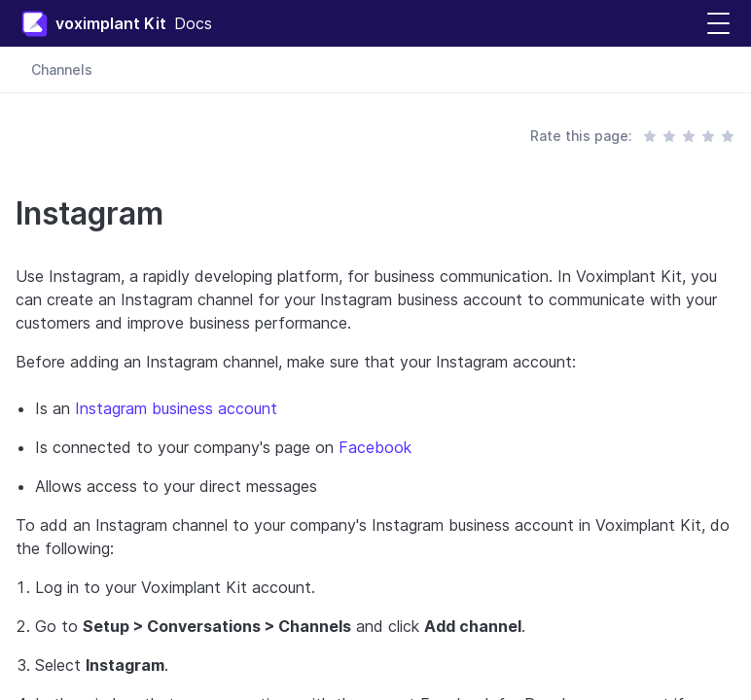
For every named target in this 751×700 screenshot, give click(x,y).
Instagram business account (176, 408)
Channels (62, 70)
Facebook (375, 447)
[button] (718, 24)
